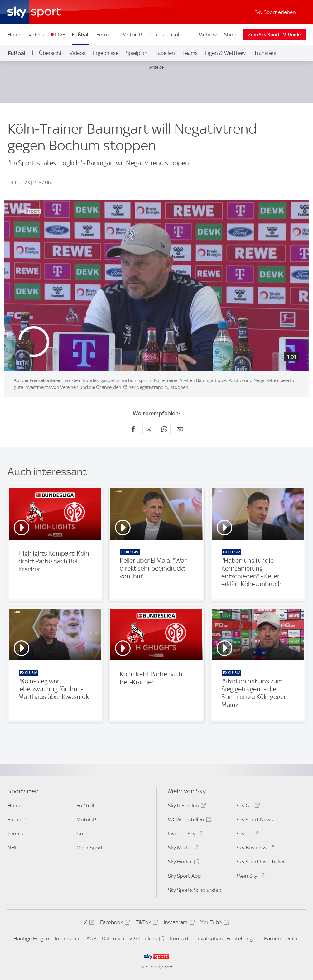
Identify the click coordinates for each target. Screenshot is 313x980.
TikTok (146, 923)
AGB (91, 939)
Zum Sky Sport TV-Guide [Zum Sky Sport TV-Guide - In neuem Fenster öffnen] (274, 35)
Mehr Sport (90, 848)
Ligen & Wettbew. (226, 53)
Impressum (68, 939)
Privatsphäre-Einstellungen (226, 939)
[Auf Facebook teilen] (133, 429)
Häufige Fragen (31, 939)
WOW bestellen (189, 821)
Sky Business (254, 849)
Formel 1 (106, 35)
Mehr (208, 35)
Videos (36, 35)
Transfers (265, 53)
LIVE (60, 35)
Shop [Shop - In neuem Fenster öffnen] (230, 35)
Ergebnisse (106, 53)
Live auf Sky (184, 835)
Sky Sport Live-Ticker (261, 862)
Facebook (114, 923)
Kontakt (179, 939)
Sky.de (247, 835)
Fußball (81, 35)
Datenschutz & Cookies (132, 940)
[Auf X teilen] (149, 429)
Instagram (178, 923)
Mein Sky (250, 877)
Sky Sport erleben (275, 12)
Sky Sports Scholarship (195, 890)
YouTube (214, 923)
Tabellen (165, 53)
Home (14, 35)
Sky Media (182, 849)
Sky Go (247, 807)
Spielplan (137, 53)
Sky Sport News (255, 820)
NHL (13, 848)
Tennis (156, 35)
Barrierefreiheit (282, 939)
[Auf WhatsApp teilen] (164, 429)
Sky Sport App (184, 876)
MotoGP (132, 35)
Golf (176, 35)
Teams (190, 53)
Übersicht (51, 53)
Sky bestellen (186, 807)
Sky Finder (183, 863)
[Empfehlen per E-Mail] (180, 429)
